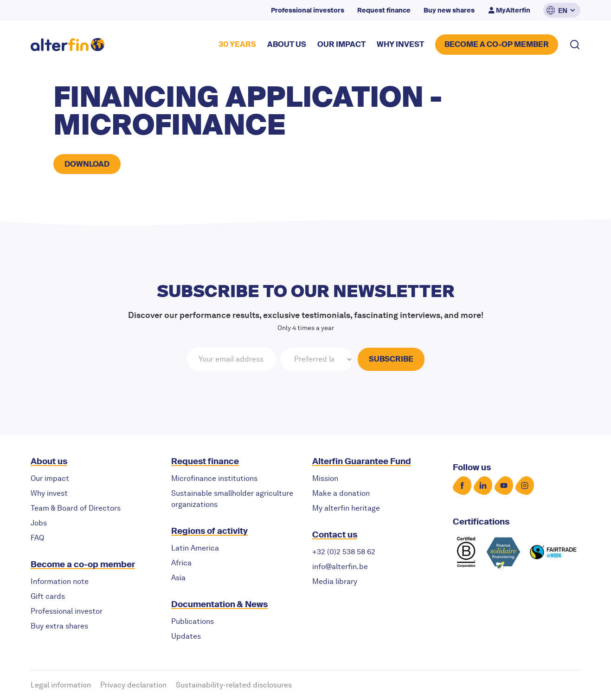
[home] (68, 45)
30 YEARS (237, 44)
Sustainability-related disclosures (234, 685)
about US (287, 44)
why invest (400, 44)
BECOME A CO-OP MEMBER (497, 44)
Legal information (61, 685)
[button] (562, 10)
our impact (341, 44)
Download (87, 164)
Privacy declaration (133, 685)
